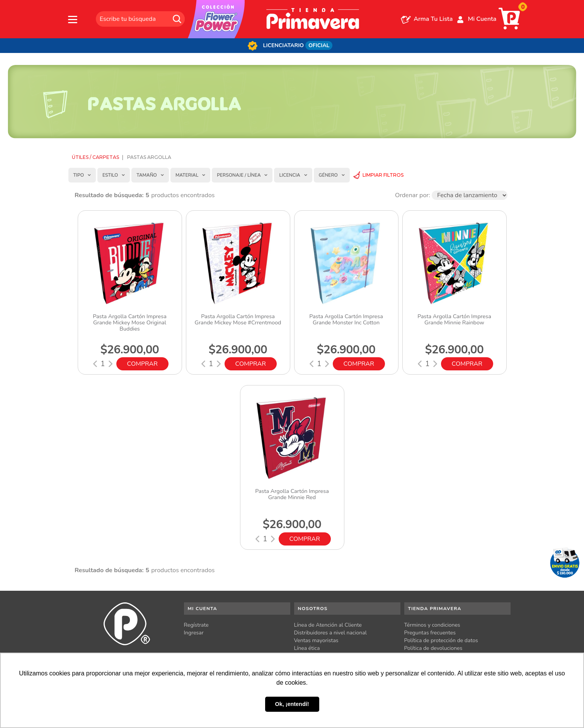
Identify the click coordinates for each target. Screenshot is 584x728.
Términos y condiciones (432, 625)
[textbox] (140, 19)
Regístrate (196, 625)
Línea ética (307, 648)
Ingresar (194, 633)
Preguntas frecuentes (430, 633)
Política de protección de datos (441, 640)
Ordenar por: (413, 195)
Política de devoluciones (433, 648)
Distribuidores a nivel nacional (330, 633)
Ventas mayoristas (316, 640)
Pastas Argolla (149, 157)
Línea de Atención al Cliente (328, 625)
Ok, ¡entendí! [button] (292, 704)
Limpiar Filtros (383, 175)
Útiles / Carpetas (95, 157)
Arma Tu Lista (433, 19)
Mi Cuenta (482, 19)
